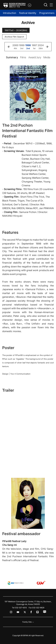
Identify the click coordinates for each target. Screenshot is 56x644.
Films (23, 57)
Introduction (10, 13)
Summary (12, 57)
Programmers (47, 13)
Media (47, 57)
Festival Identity (28, 13)
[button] (9, 47)
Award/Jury (35, 57)
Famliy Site (28, 622)
